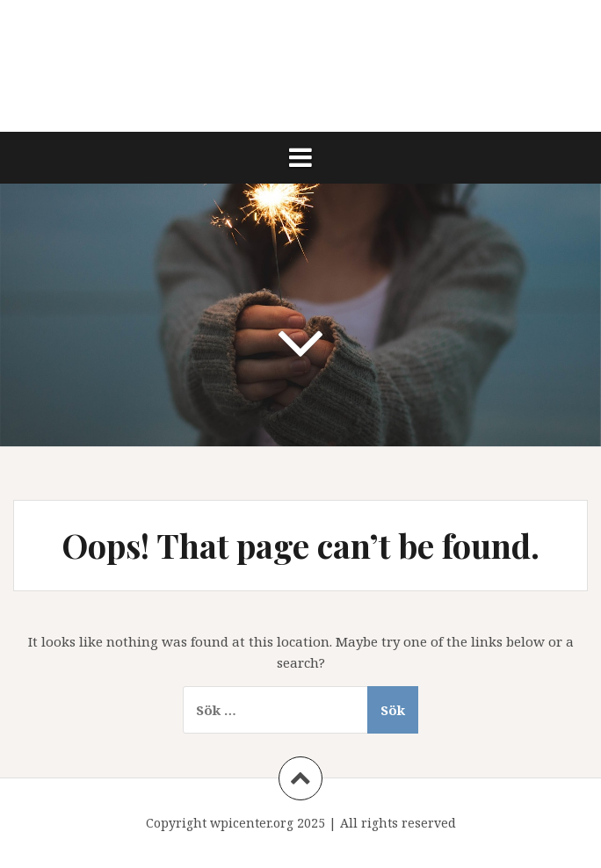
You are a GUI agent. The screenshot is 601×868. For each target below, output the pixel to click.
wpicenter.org (252, 823)
